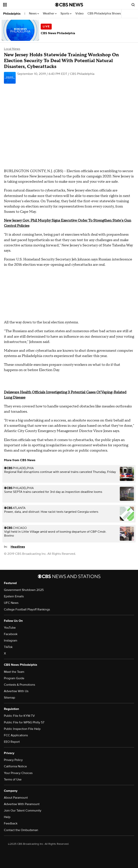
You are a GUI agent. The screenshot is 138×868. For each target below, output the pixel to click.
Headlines (18, 547)
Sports (66, 14)
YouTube (10, 628)
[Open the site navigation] (25, 5)
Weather (50, 14)
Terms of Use (13, 779)
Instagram (11, 641)
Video (79, 14)
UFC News (11, 603)
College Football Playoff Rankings (27, 609)
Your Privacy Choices (18, 773)
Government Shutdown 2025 (24, 590)
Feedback (11, 823)
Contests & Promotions (19, 685)
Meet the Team (14, 672)
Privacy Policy (13, 760)
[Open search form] (133, 5)
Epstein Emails (14, 596)
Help (7, 817)
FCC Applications (16, 735)
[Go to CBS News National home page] (69, 5)
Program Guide (14, 678)
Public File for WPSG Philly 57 (24, 722)
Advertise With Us (16, 691)
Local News (12, 49)
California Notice (15, 766)
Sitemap (9, 698)
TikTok (8, 647)
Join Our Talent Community (23, 811)
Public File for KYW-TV (19, 716)
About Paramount (16, 798)
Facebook (11, 634)
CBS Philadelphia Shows (105, 14)
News (34, 14)
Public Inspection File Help (22, 729)
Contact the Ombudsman (21, 830)
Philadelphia (12, 14)
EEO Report (12, 742)
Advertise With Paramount (22, 804)
